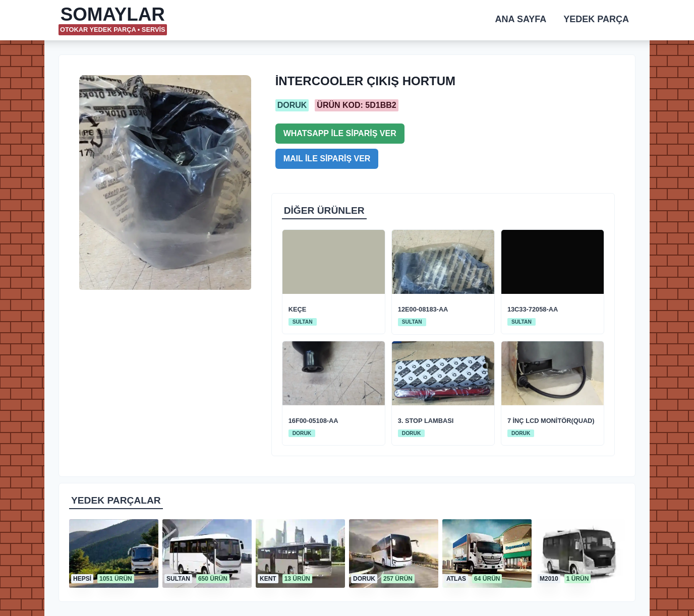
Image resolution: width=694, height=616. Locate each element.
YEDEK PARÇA (596, 19)
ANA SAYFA (521, 19)
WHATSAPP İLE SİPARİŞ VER (340, 133)
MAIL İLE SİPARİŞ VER (327, 159)
